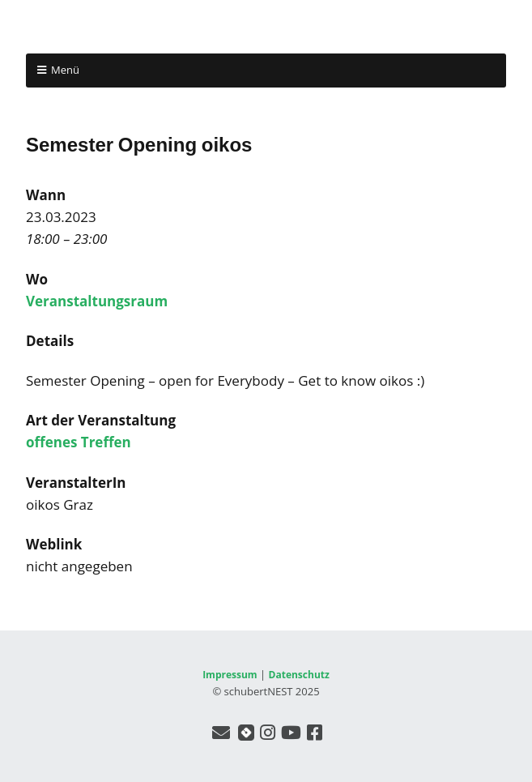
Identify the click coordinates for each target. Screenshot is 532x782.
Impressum (230, 675)
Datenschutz (299, 675)
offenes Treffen (79, 442)
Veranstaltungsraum (97, 301)
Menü (65, 70)
